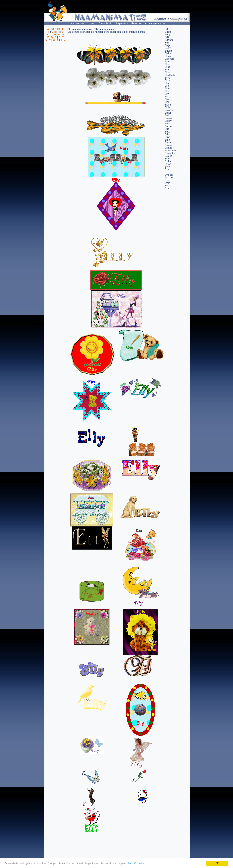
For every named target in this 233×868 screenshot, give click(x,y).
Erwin (168, 142)
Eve (167, 172)
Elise (167, 78)
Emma (168, 118)
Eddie (168, 32)
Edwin (168, 43)
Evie (167, 188)
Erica (168, 132)
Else (167, 102)
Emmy (168, 121)
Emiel (168, 113)
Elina (168, 67)
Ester (168, 159)
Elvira (168, 105)
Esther (168, 161)
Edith (168, 37)
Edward (169, 40)
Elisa (167, 72)
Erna (167, 140)
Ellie (167, 91)
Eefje (168, 45)
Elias (167, 62)
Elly (167, 94)
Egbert (168, 51)
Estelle (168, 156)
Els (167, 97)
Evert (168, 183)
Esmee (169, 148)
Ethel (168, 167)
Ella (167, 83)
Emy (167, 124)
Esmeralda (171, 151)
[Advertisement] (56, 56)
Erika (168, 137)
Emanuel (170, 110)
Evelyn (168, 180)
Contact (91, 23)
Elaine (168, 53)
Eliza (167, 80)
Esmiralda (170, 153)
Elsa (167, 99)
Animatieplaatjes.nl (155, 23)
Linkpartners (121, 23)
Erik (167, 134)
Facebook (137, 23)
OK (217, 863)
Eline (168, 70)
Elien (168, 64)
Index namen (77, 23)
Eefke (168, 48)
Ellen (168, 86)
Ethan (168, 164)
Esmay (169, 145)
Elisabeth (170, 75)
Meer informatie (135, 863)
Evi (167, 186)
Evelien (169, 175)
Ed (166, 29)
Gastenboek (105, 23)
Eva (167, 169)
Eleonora (170, 59)
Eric (167, 129)
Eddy (168, 35)
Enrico (168, 126)
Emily (168, 115)
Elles (167, 88)
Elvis (167, 107)
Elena (168, 56)
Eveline (169, 178)
